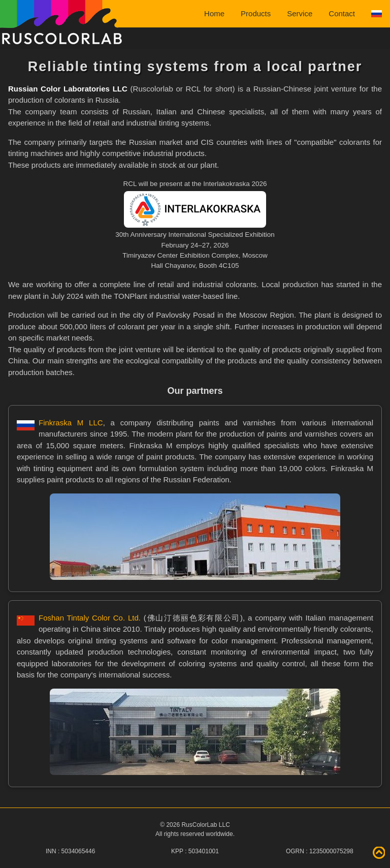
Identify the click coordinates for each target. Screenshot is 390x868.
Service (300, 13)
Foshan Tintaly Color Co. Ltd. (90, 618)
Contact (342, 13)
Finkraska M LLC (71, 423)
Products (256, 13)
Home (214, 13)
